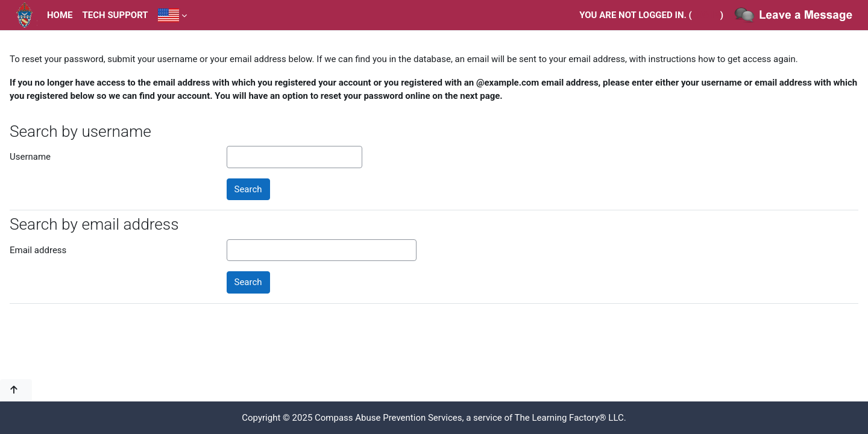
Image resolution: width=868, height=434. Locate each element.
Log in (706, 15)
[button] (16, 390)
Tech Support (115, 15)
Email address (38, 250)
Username (30, 157)
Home (60, 15)
